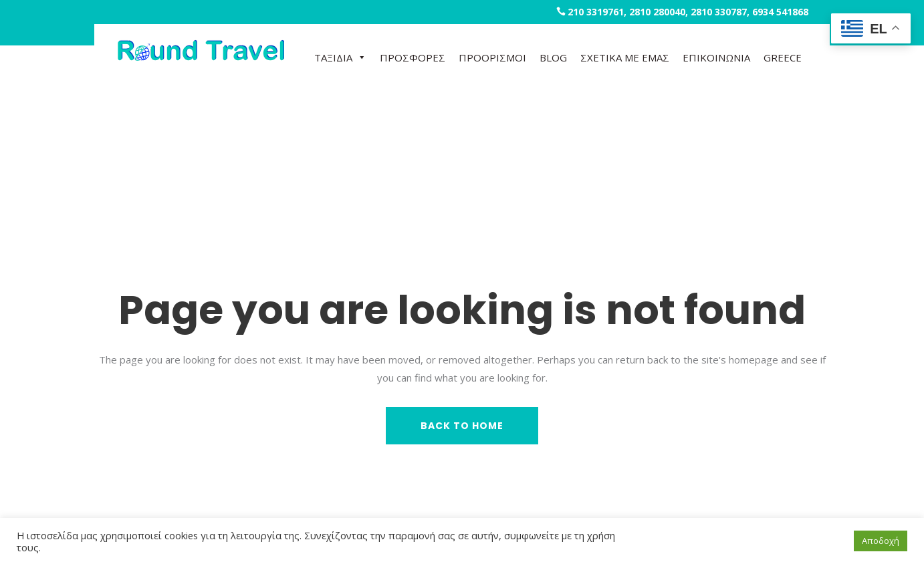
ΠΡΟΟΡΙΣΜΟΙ (492, 57)
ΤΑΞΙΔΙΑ (340, 57)
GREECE (783, 57)
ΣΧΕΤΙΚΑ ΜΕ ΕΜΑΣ (625, 57)
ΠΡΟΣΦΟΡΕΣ (413, 57)
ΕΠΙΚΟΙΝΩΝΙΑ (716, 57)
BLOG (553, 57)
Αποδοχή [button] (881, 541)
